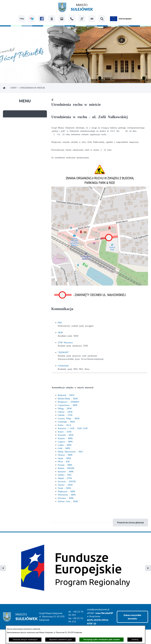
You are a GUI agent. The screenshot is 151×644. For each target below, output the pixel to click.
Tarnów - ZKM (65, 485)
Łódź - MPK (64, 448)
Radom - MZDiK (66, 468)
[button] (92, 19)
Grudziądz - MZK (66, 421)
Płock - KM (64, 461)
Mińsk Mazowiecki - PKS (70, 451)
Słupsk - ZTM (65, 478)
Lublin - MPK (65, 445)
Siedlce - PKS (65, 475)
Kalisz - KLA (64, 425)
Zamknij (135, 640)
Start (13, 88)
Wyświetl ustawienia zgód (60, 640)
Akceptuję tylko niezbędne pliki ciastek (102, 640)
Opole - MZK (65, 458)
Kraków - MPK (65, 438)
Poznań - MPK (65, 465)
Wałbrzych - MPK (67, 491)
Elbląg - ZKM (65, 408)
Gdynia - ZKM (65, 412)
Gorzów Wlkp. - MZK (69, 418)
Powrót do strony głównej (130, 522)
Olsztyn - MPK (65, 455)
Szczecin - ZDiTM (67, 481)
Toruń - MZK (64, 488)
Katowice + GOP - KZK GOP (73, 428)
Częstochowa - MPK (68, 405)
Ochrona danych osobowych (25, 640)
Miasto (82, 8)
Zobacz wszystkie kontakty (132, 570)
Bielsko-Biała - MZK (68, 398)
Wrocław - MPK (66, 498)
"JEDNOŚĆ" (64, 352)
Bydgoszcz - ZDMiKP (68, 402)
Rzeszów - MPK (66, 471)
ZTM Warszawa (65, 342)
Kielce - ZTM (65, 432)
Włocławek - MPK (67, 495)
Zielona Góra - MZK (68, 501)
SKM (60, 332)
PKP (60, 322)
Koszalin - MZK (66, 435)
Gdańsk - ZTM (65, 415)
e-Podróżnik (63, 365)
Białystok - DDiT (66, 395)
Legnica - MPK (65, 441)
